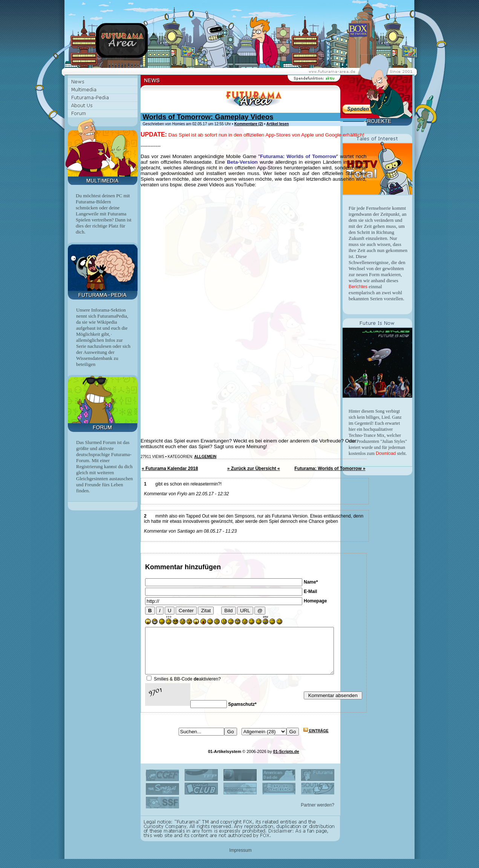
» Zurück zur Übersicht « (254, 469)
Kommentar (164, 567)
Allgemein (205, 457)
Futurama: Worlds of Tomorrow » (330, 469)
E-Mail (310, 591)
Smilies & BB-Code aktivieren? (187, 688)
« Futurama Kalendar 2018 (170, 469)
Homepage (315, 601)
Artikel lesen (278, 124)
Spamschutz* (242, 713)
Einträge (316, 740)
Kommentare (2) (249, 124)
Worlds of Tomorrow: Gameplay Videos (208, 117)
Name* (311, 582)
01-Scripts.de (286, 760)
